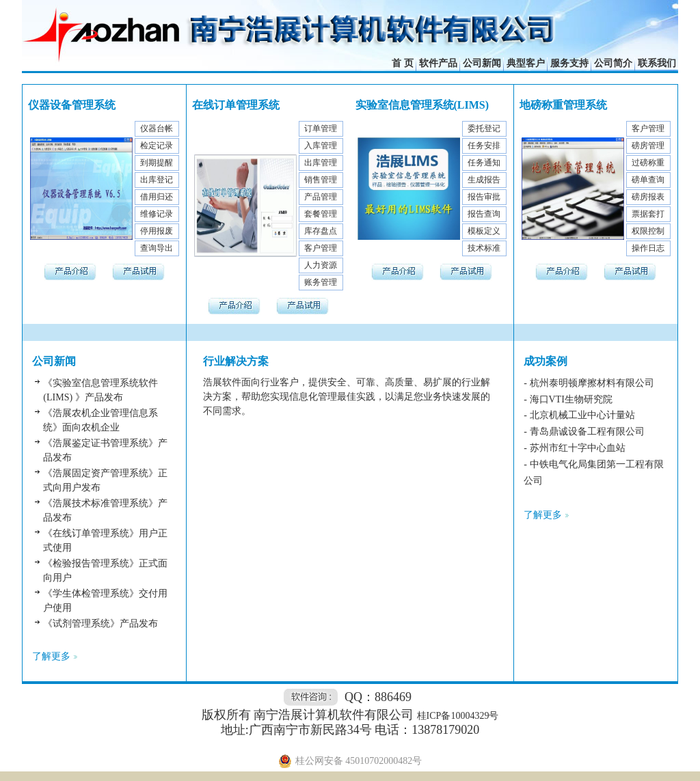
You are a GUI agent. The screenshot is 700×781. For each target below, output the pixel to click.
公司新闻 (482, 63)
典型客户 (526, 63)
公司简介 (613, 63)
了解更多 (51, 656)
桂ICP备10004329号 (458, 716)
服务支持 (569, 63)
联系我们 (657, 63)
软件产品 (438, 63)
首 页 (403, 63)
